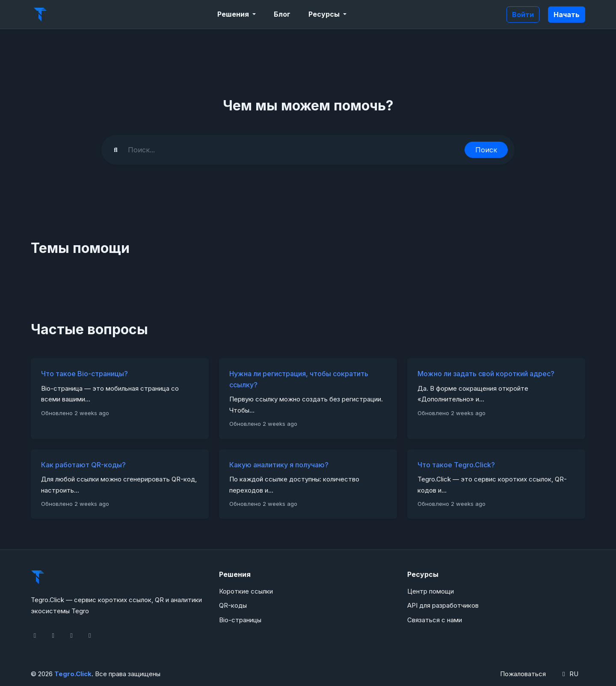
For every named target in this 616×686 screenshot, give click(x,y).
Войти (523, 15)
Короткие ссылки (246, 591)
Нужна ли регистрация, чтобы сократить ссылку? (299, 379)
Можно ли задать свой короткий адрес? (486, 374)
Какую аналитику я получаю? (279, 465)
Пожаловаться (523, 674)
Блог (282, 14)
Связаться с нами (435, 620)
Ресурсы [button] (325, 14)
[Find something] (294, 150)
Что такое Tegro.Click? (456, 465)
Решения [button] (234, 14)
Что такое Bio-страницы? (84, 374)
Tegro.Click (73, 674)
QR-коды (233, 605)
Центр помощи (431, 591)
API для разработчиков (443, 605)
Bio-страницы (240, 620)
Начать (567, 15)
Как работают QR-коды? (83, 465)
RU (569, 674)
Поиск (486, 150)
